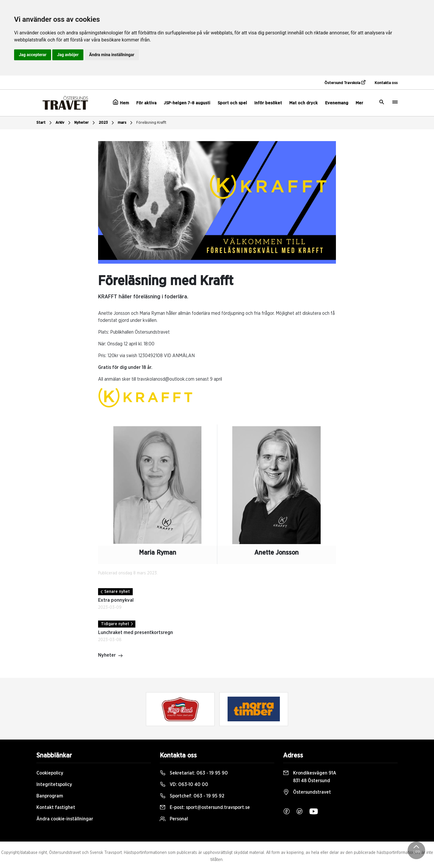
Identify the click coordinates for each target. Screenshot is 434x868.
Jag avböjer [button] (68, 55)
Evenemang (337, 103)
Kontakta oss (386, 83)
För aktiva (146, 103)
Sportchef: (192, 796)
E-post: (205, 807)
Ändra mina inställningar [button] (112, 55)
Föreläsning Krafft (151, 123)
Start (45, 123)
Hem (121, 102)
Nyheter (85, 123)
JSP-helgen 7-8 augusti (187, 103)
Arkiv (64, 123)
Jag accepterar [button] (33, 55)
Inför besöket (268, 103)
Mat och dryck (303, 103)
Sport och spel (232, 103)
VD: (184, 785)
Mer (359, 103)
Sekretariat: (194, 773)
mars (126, 123)
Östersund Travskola (345, 83)
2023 (107, 123)
